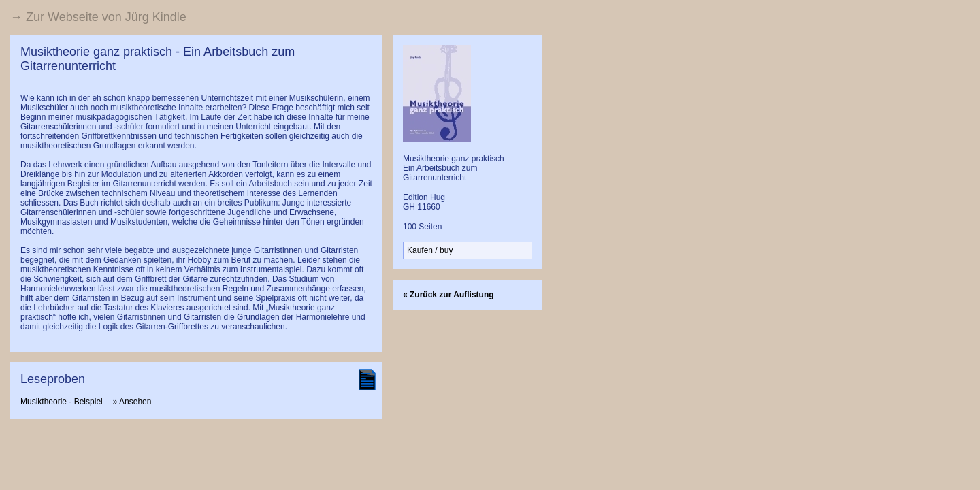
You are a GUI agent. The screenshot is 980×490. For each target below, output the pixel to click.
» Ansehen (132, 402)
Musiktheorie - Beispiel (62, 402)
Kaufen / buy (430, 250)
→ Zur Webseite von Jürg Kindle (98, 17)
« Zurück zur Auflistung (448, 295)
